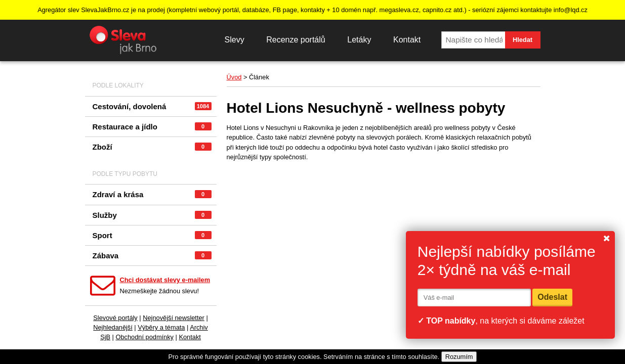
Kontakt (407, 40)
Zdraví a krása (152, 194)
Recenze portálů (296, 40)
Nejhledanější (113, 327)
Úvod (234, 77)
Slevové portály (115, 318)
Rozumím (459, 357)
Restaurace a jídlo (152, 127)
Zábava (152, 256)
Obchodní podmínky (144, 337)
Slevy (235, 40)
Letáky (359, 40)
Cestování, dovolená (152, 106)
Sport (152, 235)
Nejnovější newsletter (174, 318)
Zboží (152, 147)
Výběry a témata (161, 327)
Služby (152, 215)
